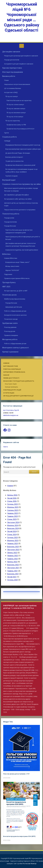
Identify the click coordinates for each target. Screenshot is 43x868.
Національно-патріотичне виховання (17, 84)
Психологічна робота (11, 214)
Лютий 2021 (12, 577)
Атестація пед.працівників (13, 72)
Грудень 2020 (12, 580)
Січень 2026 (12, 501)
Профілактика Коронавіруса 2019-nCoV (20, 129)
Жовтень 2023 (13, 541)
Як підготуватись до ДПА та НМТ (16, 291)
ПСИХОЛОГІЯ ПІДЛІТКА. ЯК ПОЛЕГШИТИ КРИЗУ (22, 250)
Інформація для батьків (14, 307)
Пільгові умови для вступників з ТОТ (16, 774)
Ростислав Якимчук (30, 864)
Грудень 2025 (12, 504)
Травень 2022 (12, 559)
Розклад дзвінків (10, 327)
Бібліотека (6, 254)
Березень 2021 (13, 574)
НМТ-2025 (6, 287)
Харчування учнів (10, 366)
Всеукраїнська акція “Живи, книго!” (18, 262)
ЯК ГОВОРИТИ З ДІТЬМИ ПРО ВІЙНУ (17, 195)
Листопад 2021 (13, 568)
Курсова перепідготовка (12, 68)
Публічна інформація (12, 369)
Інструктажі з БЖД (11, 92)
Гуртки (7, 133)
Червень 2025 (13, 513)
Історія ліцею (9, 393)
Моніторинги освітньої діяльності (15, 348)
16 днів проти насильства (14, 161)
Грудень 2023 (12, 538)
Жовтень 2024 (13, 525)
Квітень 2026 (12, 495)
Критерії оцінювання (10, 352)
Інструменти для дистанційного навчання (19, 64)
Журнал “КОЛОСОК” (12, 270)
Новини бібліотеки (11, 258)
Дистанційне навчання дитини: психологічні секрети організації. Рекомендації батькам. (21, 245)
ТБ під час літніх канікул (15, 117)
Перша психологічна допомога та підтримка (20, 210)
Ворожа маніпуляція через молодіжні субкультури (23, 149)
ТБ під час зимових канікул (16, 109)
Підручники (8, 274)
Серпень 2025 (13, 510)
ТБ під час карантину (13, 121)
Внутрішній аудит (9, 180)
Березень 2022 (13, 565)
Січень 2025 (12, 519)
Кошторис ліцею (11, 384)
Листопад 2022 (13, 550)
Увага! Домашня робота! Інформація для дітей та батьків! (23, 238)
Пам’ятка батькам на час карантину (19, 100)
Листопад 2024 (13, 522)
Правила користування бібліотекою (17, 278)
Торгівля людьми (11, 176)
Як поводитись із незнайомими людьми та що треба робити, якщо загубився (21, 171)
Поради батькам (10, 226)
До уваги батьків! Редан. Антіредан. (18, 153)
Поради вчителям (10, 222)
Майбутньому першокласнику (15, 299)
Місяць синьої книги (12, 266)
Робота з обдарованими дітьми (15, 311)
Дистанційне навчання (11, 52)
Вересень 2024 (13, 528)
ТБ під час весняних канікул (16, 113)
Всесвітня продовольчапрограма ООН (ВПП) (19, 836)
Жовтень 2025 (13, 507)
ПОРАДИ (7, 141)
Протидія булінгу (9, 282)
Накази (6, 375)
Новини (6, 363)
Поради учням (9, 218)
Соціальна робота (9, 137)
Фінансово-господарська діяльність (19, 381)
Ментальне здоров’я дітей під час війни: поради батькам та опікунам (21, 190)
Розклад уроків (10, 331)
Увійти (6, 447)
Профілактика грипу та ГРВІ (16, 125)
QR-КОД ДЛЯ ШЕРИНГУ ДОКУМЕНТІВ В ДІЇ (18, 396)
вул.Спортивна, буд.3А (11, 410)
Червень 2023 (13, 544)
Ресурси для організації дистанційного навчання (21, 56)
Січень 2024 (12, 535)
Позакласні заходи (11, 319)
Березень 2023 (13, 547)
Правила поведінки (11, 335)
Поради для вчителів (12, 60)
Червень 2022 (13, 556)
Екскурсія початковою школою (15, 315)
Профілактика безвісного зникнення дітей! (20, 165)
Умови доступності (11, 378)
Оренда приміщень (11, 387)
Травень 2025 (12, 516)
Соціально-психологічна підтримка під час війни (21, 184)
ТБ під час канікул (12, 96)
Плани (6, 80)
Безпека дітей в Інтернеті (14, 157)
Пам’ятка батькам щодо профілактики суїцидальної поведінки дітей (19, 231)
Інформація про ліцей (12, 390)
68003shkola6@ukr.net (11, 415)
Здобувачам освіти (10, 323)
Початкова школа (9, 295)
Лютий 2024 (12, 531)
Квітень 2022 (12, 562)
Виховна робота (9, 76)
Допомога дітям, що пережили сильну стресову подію (21, 204)
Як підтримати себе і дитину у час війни (18, 199)
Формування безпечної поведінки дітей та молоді (23, 145)
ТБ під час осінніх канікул (15, 105)
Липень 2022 (12, 553)
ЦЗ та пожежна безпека (13, 88)
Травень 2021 (12, 571)
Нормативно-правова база (14, 372)
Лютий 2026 (12, 498)
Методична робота (10, 339)
